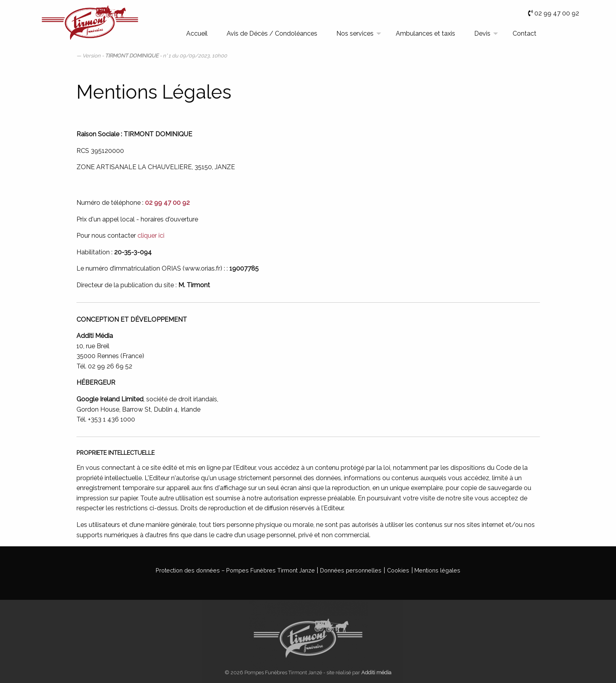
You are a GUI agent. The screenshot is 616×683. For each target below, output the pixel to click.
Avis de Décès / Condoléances (272, 33)
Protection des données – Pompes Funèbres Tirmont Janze (235, 570)
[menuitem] (197, 34)
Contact (524, 33)
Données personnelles (351, 570)
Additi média (376, 673)
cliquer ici (151, 236)
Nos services (355, 33)
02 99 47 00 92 (557, 13)
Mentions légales (437, 570)
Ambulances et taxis (425, 33)
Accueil (197, 33)
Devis (482, 33)
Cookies (398, 570)
